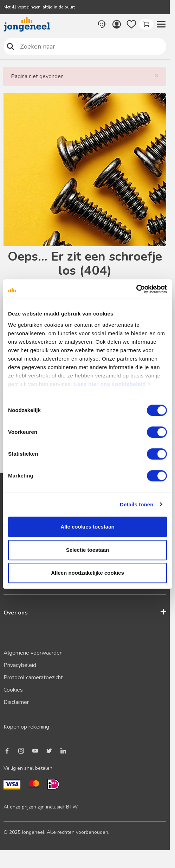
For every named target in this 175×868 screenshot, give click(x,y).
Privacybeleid (20, 665)
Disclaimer (16, 702)
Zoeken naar (11, 46)
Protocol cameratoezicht (33, 677)
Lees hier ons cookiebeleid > (112, 384)
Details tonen (137, 504)
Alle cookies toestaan (87, 527)
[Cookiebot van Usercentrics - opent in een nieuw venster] (136, 289)
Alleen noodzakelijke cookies (87, 573)
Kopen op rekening (26, 727)
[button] (161, 24)
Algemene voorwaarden (33, 653)
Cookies (13, 690)
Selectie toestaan (88, 550)
